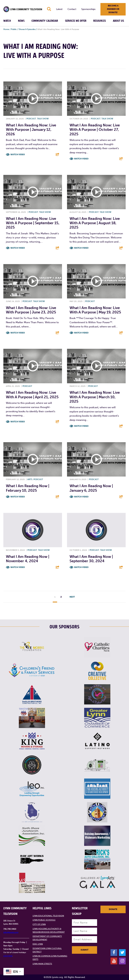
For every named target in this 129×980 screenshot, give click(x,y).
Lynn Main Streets (42, 964)
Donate (113, 909)
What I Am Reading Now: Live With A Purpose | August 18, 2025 (95, 223)
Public (14, 29)
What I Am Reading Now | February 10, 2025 (28, 488)
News (21, 21)
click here (8, 956)
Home (6, 29)
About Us (118, 21)
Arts (30, 479)
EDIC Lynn (38, 944)
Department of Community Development (47, 938)
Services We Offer (76, 21)
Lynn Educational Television (48, 916)
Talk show (43, 119)
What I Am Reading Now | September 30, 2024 (91, 559)
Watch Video (18, 155)
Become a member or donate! (113, 9)
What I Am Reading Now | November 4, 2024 (28, 559)
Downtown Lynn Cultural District (47, 950)
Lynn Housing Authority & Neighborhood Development (49, 930)
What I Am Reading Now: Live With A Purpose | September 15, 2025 (33, 223)
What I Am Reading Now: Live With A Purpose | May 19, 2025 (95, 310)
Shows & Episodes (27, 29)
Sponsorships (88, 9)
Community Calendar (45, 21)
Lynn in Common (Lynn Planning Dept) (50, 958)
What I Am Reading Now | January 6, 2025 (91, 488)
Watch (7, 21)
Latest (59, 9)
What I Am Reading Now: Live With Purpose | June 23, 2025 (31, 310)
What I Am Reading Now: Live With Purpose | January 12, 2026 (31, 130)
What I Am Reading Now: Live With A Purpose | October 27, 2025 (95, 130)
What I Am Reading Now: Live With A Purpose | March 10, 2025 (95, 397)
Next (72, 597)
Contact (72, 9)
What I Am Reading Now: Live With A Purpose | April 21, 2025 (32, 395)
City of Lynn (39, 924)
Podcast (31, 119)
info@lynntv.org (11, 932)
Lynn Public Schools (44, 920)
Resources (100, 21)
